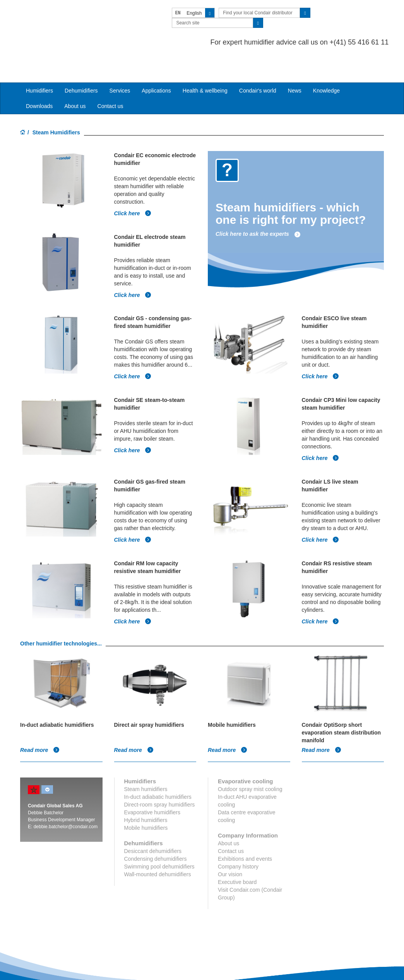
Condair (65, 17)
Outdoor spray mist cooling (250, 756)
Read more (40, 717)
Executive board (237, 849)
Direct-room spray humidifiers (160, 772)
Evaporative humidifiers (152, 779)
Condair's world (258, 60)
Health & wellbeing (205, 60)
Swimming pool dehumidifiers (159, 834)
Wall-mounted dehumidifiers (158, 841)
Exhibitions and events (245, 826)
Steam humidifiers (146, 756)
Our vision (230, 841)
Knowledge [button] (326, 60)
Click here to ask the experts (258, 203)
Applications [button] (156, 60)
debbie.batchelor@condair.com (66, 794)
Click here (133, 182)
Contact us (110, 75)
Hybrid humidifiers (146, 787)
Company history (238, 834)
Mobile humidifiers (146, 795)
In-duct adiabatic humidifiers (158, 764)
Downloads (39, 75)
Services (120, 60)
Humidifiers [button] (39, 60)
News (295, 60)
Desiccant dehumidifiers (153, 818)
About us (75, 75)
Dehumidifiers (81, 60)
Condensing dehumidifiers (156, 826)
